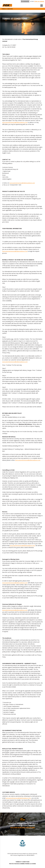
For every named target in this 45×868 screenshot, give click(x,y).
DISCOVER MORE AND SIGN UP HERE (23, 828)
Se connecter (25, 1)
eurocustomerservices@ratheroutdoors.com (22, 183)
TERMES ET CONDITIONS (22, 862)
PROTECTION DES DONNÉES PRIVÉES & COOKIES (23, 864)
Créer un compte (39, 1)
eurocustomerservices (15, 122)
